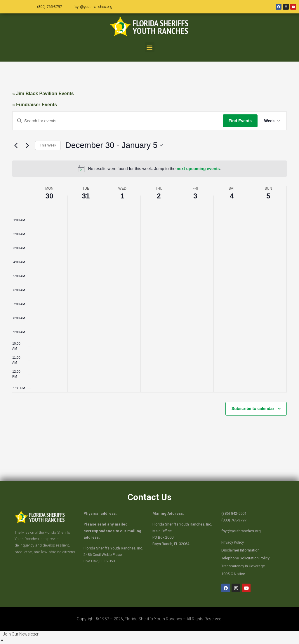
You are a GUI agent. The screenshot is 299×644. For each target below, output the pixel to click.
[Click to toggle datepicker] (114, 145)
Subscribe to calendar (253, 409)
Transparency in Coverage (243, 566)
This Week (48, 145)
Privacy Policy (233, 542)
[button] (150, 47)
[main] (149, 271)
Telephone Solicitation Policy (245, 558)
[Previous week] (16, 145)
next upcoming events (198, 169)
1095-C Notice (233, 574)
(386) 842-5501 (234, 513)
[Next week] (27, 145)
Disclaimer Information (240, 550)
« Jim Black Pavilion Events (43, 94)
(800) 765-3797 (49, 7)
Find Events (239, 121)
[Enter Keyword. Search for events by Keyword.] (117, 121)
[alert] (149, 169)
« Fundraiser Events (35, 105)
